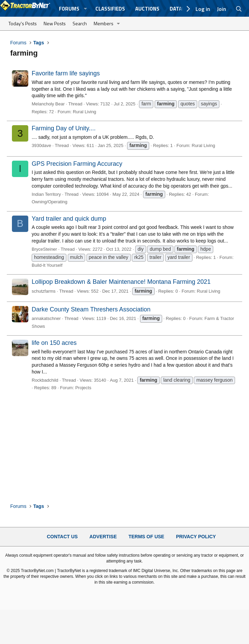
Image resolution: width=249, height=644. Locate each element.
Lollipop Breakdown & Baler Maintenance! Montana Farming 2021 (121, 282)
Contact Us (62, 537)
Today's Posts (23, 23)
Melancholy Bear (48, 104)
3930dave (41, 145)
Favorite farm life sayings (66, 73)
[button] (85, 9)
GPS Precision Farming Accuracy (77, 164)
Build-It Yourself (47, 265)
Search (80, 23)
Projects (83, 388)
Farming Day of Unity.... (64, 128)
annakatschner (46, 318)
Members (104, 23)
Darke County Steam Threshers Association (91, 309)
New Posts (55, 23)
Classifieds (110, 9)
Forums (69, 9)
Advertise (103, 537)
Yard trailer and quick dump (69, 219)
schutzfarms (44, 291)
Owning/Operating (50, 202)
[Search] (239, 9)
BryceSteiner (44, 249)
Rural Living (85, 112)
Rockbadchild (45, 380)
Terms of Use (146, 537)
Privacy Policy (196, 537)
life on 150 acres (54, 343)
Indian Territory (46, 194)
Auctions (147, 9)
